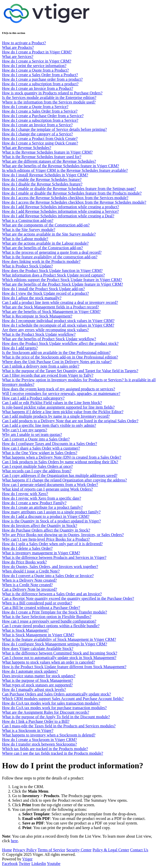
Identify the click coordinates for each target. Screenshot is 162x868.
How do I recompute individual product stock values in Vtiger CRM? (58, 321)
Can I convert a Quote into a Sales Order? (36, 439)
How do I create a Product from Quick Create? (40, 139)
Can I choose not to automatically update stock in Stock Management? (59, 658)
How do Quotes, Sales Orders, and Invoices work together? (50, 567)
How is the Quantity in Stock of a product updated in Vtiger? (51, 521)
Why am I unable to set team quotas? (32, 435)
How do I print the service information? (34, 66)
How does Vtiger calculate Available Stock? (38, 649)
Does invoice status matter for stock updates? (39, 676)
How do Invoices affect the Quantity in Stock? (40, 526)
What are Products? (18, 47)
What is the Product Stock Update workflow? (39, 334)
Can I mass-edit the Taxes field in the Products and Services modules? (59, 726)
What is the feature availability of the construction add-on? (50, 257)
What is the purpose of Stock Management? (37, 680)
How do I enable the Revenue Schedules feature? (42, 179)
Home (7, 850)
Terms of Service (52, 850)
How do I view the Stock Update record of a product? (45, 293)
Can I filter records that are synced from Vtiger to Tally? (48, 375)
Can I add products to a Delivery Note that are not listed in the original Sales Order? (70, 421)
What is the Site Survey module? (29, 230)
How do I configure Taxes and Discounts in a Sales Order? (49, 444)
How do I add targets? (20, 348)
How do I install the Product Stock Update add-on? (43, 289)
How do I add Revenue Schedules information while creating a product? (60, 207)
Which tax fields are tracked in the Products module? (45, 749)
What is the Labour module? (25, 239)
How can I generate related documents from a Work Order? (50, 485)
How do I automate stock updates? (30, 671)
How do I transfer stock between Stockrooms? (39, 744)
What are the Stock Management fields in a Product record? (50, 307)
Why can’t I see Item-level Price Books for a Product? (46, 539)
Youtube (54, 864)
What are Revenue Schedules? (27, 148)
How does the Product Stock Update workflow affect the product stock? (60, 343)
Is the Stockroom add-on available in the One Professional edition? (56, 353)
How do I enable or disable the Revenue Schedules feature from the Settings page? (69, 189)
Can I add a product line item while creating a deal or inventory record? (60, 302)
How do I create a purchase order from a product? (42, 79)
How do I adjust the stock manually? (32, 298)
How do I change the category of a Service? (37, 134)
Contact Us (139, 850)
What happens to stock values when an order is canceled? (48, 662)
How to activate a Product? (24, 43)
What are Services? (18, 57)
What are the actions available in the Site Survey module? (49, 234)
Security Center (79, 850)
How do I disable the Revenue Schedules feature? (42, 184)
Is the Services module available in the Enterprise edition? (49, 98)
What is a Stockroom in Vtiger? (28, 731)
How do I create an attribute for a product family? (42, 507)
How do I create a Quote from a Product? (35, 70)
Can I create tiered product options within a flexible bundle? (51, 626)
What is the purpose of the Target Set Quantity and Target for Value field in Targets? (70, 371)
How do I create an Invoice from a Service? (37, 125)
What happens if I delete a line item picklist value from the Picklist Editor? (63, 412)
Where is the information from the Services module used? (49, 102)
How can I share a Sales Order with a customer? (41, 448)
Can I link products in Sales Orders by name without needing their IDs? (60, 462)
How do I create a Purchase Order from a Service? (43, 116)
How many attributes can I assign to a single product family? (51, 512)
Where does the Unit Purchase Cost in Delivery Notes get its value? (57, 362)
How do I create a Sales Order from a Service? (40, 111)
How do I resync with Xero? (25, 494)
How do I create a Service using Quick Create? (40, 143)
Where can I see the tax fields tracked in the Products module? (53, 753)
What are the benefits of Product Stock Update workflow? (49, 339)
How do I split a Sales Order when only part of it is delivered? (52, 544)
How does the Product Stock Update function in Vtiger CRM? (52, 271)
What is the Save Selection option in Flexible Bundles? (47, 617)
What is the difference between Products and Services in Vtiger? (54, 557)
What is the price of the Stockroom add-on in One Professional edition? (60, 357)
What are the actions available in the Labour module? (45, 243)
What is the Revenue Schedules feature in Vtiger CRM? (47, 152)
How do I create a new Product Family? (34, 503)
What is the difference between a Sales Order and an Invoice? (52, 594)
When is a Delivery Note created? (29, 580)
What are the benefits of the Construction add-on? (42, 248)
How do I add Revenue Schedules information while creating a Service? (60, 211)
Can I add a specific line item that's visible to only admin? (49, 425)
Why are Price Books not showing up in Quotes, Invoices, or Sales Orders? (63, 535)
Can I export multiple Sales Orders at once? (37, 466)
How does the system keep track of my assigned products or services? (59, 389)
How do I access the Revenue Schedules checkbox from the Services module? (65, 198)
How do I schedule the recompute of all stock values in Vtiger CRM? (58, 325)
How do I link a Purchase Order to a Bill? (36, 721)
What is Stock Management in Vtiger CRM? (38, 635)
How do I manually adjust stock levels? (34, 690)
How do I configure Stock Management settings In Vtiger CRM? (55, 644)
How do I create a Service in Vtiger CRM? (37, 61)
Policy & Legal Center (111, 850)
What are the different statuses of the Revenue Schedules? (49, 161)
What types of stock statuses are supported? (37, 685)
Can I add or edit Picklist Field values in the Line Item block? (52, 403)
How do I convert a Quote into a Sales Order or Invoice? (48, 576)
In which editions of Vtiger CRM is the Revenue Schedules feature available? (65, 170)
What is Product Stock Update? (27, 266)
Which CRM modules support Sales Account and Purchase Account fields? (63, 699)
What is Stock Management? (25, 630)
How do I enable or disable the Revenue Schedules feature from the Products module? (72, 193)
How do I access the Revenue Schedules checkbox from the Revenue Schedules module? (74, 202)
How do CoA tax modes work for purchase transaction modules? (54, 708)
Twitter (25, 864)
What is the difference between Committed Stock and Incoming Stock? (60, 653)
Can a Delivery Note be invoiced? (29, 589)
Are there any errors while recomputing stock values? (45, 330)
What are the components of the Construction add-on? (46, 225)
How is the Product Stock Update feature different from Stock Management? (64, 667)
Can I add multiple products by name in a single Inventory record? (56, 416)
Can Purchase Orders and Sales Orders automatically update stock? (56, 694)
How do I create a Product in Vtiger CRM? (37, 52)
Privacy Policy (25, 850)
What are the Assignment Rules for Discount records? (46, 712)
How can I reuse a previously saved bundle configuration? (49, 621)
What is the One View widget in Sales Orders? (40, 453)
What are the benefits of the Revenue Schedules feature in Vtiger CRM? (60, 166)
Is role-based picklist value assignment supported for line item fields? (58, 407)
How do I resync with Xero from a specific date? (42, 498)
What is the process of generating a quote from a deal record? (52, 252)
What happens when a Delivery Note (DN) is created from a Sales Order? (62, 457)
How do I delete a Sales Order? (27, 548)
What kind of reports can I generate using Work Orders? (47, 489)
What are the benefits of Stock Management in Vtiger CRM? (51, 312)
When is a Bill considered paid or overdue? (37, 603)
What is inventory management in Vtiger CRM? (41, 553)
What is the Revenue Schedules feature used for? (42, 157)
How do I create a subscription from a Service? (40, 120)
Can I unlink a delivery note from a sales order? (41, 366)
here (14, 841)
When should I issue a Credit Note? (31, 571)
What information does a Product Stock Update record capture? (53, 275)
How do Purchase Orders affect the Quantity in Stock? (46, 530)
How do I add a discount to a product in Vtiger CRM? (46, 516)
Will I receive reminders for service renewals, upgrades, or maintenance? (61, 394)
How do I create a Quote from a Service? (35, 107)
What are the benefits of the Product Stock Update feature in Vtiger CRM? (63, 284)
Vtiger (27, 859)
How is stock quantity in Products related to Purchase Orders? (52, 93)
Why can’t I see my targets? (25, 430)
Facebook (10, 864)
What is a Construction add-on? (28, 220)
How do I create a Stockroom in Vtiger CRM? (39, 740)
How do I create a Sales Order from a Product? (40, 75)
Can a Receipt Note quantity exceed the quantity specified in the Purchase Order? (68, 598)
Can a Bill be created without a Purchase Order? (41, 608)
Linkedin (39, 864)
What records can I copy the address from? (37, 471)
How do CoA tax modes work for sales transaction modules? (51, 703)
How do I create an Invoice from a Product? (38, 88)
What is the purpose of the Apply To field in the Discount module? (56, 717)
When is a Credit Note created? (27, 585)
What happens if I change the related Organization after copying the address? (64, 480)
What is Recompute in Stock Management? (37, 316)
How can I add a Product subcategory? (33, 398)
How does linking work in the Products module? (41, 261)
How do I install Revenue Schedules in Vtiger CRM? (45, 175)
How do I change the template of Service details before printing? (54, 129)
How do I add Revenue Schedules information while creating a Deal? (58, 216)
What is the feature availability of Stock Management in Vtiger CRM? (59, 639)
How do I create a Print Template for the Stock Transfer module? (55, 612)
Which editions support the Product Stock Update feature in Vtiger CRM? (62, 280)
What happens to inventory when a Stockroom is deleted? (49, 735)
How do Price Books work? (24, 562)
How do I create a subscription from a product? (40, 84)
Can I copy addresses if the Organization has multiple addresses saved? (60, 475)
